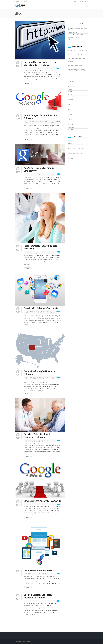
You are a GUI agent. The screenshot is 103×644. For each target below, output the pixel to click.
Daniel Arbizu (18, 66)
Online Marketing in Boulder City (82, 52)
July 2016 (70, 112)
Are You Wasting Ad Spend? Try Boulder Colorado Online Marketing (78, 29)
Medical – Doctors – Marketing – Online (76, 148)
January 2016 (71, 125)
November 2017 (71, 84)
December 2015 (71, 127)
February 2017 (71, 97)
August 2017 (71, 89)
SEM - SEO (41, 68)
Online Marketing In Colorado (39, 571)
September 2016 (71, 107)
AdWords (36, 68)
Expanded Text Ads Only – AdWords (42, 501)
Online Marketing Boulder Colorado (75, 153)
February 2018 (71, 82)
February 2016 (71, 122)
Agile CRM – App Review (73, 40)
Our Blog (40, 6)
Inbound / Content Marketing (59, 6)
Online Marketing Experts (73, 64)
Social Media (72, 6)
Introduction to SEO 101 (73, 32)
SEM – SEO (70, 156)
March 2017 (70, 94)
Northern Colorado (44, 121)
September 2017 (71, 87)
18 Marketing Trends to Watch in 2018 (75, 35)
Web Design (81, 6)
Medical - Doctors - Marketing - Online (40, 252)
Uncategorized (42, 378)
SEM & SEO (47, 6)
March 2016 (70, 120)
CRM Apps (70, 143)
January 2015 (71, 130)
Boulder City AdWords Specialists (41, 308)
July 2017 (70, 92)
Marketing (38, 121)
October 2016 (71, 104)
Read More (27, 84)
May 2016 (70, 115)
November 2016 (71, 102)
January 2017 (71, 99)
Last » (56, 629)
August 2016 (71, 109)
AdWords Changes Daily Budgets (75, 37)
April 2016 (70, 117)
